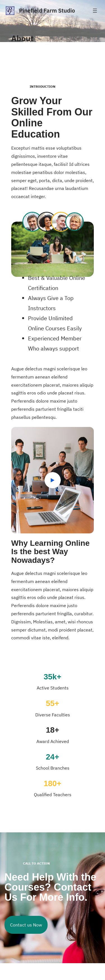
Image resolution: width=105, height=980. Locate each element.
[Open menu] (95, 11)
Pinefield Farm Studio (47, 11)
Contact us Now (26, 925)
